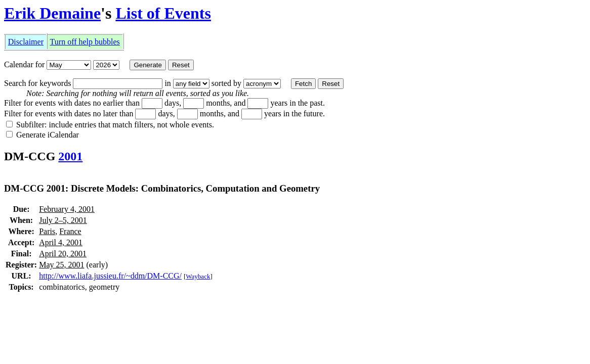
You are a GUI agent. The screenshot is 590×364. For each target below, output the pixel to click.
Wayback (198, 276)
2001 (70, 156)
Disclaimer (26, 42)
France (70, 231)
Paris (47, 231)
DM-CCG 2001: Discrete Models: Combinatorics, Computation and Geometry (162, 188)
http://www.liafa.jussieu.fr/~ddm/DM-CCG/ (110, 276)
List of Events (163, 13)
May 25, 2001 (61, 265)
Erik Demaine (52, 13)
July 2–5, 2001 (63, 220)
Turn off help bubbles (85, 42)
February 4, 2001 (67, 209)
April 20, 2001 (63, 254)
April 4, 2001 (61, 242)
